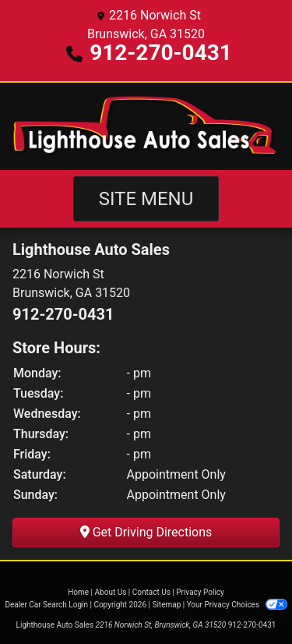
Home (78, 592)
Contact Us (151, 592)
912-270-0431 (161, 53)
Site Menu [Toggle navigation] (146, 199)
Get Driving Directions (146, 532)
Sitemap (166, 605)
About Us (111, 592)
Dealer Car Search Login (46, 605)
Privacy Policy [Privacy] (200, 592)
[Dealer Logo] (146, 126)
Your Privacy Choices (237, 605)
